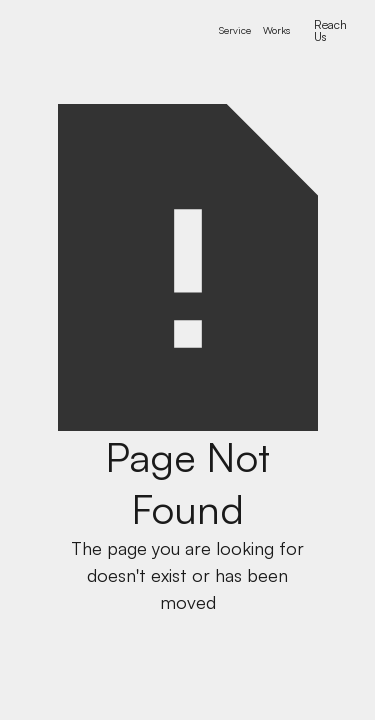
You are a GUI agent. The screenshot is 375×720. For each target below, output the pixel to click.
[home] (103, 30)
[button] (235, 30)
